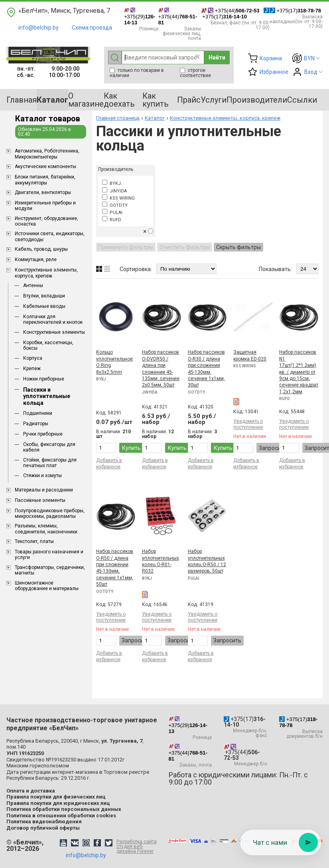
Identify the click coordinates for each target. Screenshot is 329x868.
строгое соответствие (195, 73)
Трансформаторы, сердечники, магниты (50, 570)
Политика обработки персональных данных (64, 809)
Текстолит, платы (34, 541)
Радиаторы (36, 424)
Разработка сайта (139, 846)
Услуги (214, 100)
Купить (131, 448)
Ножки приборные (44, 379)
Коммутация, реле (36, 260)
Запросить (273, 448)
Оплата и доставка (31, 791)
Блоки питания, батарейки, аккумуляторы (45, 180)
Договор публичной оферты (43, 828)
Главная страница (118, 118)
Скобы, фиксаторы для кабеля (49, 447)
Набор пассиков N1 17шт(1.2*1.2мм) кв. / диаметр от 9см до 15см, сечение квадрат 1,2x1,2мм (299, 372)
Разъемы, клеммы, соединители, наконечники (46, 529)
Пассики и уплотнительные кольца (47, 396)
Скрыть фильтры (238, 247)
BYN (309, 58)
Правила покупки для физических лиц (56, 797)
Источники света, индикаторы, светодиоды (50, 236)
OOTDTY (115, 205)
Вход (311, 72)
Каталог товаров (48, 119)
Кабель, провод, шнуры (41, 249)
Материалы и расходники (44, 490)
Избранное (274, 72)
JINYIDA (114, 191)
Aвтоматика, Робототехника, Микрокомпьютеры (47, 154)
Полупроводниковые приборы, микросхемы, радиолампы (50, 513)
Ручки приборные (43, 434)
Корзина (271, 58)
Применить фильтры (126, 247)
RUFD (112, 220)
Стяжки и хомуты (42, 476)
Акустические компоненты (45, 166)
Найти (217, 57)
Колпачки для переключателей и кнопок (53, 319)
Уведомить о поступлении (248, 424)
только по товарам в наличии (137, 73)
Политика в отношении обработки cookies (61, 815)
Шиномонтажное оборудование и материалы (47, 586)
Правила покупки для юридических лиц (58, 803)
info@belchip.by (38, 28)
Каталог (155, 118)
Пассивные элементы (40, 500)
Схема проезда (92, 28)
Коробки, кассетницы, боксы (48, 345)
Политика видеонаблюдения (44, 821)
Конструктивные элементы (54, 332)
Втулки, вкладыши (44, 296)
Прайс (189, 100)
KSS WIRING (118, 198)
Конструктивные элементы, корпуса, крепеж (46, 273)
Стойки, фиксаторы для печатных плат (50, 463)
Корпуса (33, 358)
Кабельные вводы (44, 306)
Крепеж (32, 369)
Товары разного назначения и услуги (49, 555)
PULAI (112, 213)
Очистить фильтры (185, 247)
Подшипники (38, 413)
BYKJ (111, 183)
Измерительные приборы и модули (45, 206)
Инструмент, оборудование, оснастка (46, 221)
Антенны (33, 285)
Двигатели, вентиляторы (43, 192)
